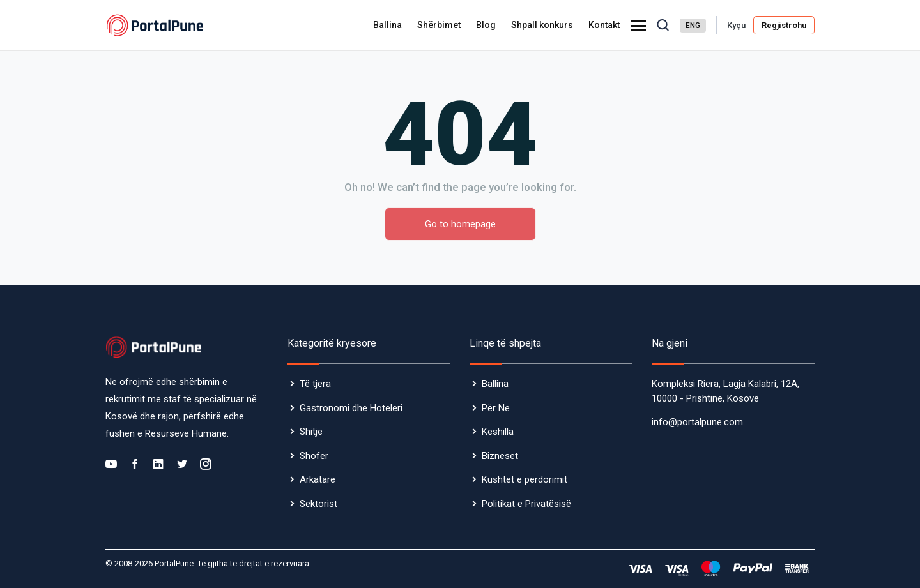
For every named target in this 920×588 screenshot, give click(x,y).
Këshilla (492, 432)
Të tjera (309, 384)
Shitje (305, 432)
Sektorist (312, 504)
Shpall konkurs (542, 25)
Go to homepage (460, 224)
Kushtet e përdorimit (518, 479)
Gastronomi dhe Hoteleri (345, 408)
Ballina (387, 25)
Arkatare (311, 479)
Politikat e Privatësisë (520, 504)
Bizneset (494, 456)
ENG (693, 26)
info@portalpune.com (697, 422)
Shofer (308, 456)
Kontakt (604, 25)
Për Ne (490, 408)
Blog (486, 25)
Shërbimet (439, 25)
